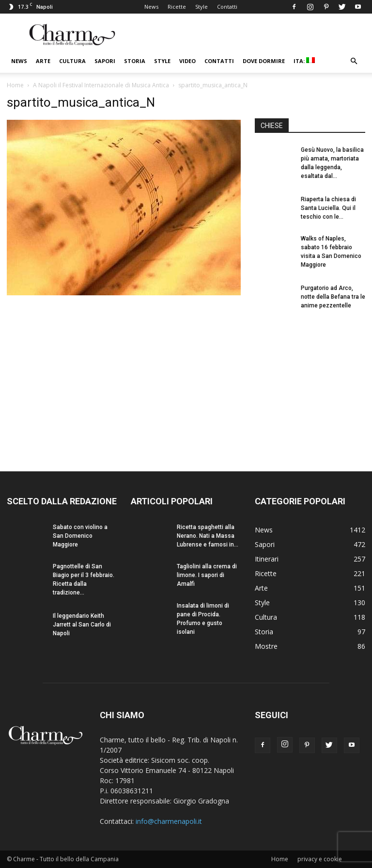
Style (201, 7)
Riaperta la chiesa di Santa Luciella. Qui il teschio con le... (328, 208)
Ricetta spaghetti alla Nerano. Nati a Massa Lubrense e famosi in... (208, 536)
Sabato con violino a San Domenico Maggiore (80, 536)
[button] (354, 61)
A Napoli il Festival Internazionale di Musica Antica (101, 85)
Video (187, 61)
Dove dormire (264, 61)
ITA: (304, 61)
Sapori (105, 61)
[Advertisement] (310, 382)
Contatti (227, 7)
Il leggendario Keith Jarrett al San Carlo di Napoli (82, 625)
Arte (43, 61)
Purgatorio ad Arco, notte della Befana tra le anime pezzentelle (333, 297)
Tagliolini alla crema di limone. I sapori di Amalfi (207, 575)
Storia (135, 61)
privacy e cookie (320, 859)
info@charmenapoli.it (169, 821)
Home (15, 85)
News (151, 7)
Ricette (177, 7)
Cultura (72, 61)
